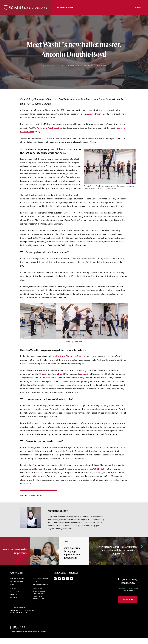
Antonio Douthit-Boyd (98, 114)
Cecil (44, 374)
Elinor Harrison (35, 469)
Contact (14, 603)
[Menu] (138, 8)
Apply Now (128, 605)
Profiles (92, 66)
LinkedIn (72, 584)
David (61, 374)
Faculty (71, 66)
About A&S (14, 600)
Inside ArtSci (38, 594)
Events (13, 594)
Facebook (59, 584)
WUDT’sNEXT (99, 469)
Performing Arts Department (50, 128)
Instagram (55, 584)
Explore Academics (18, 584)
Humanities (81, 66)
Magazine (102, 66)
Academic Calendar (40, 584)
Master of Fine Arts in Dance (70, 356)
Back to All (37, 495)
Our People (15, 597)
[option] (59, 554)
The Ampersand (72, 8)
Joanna (82, 374)
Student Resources (18, 587)
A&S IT (35, 587)
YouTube (67, 584)
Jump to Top (26, 495)
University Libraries (40, 590)
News (12, 590)
